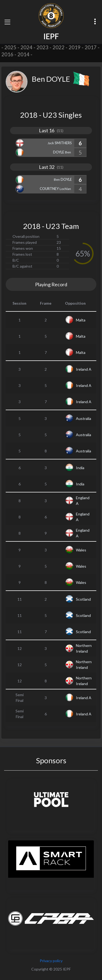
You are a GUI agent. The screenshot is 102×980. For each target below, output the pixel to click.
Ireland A (84, 369)
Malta (81, 320)
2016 (7, 54)
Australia (84, 418)
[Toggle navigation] (7, 22)
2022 (58, 47)
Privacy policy (51, 961)
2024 (26, 47)
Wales (81, 550)
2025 (10, 47)
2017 (91, 47)
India (80, 468)
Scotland (83, 599)
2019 (75, 47)
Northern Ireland (84, 648)
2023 (42, 47)
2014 (23, 54)
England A (83, 501)
